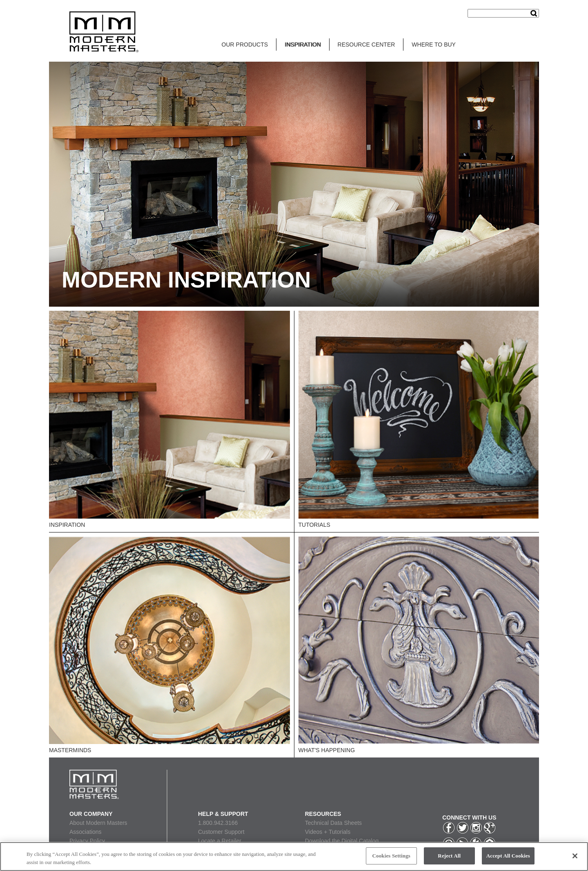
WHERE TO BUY (434, 45)
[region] (294, 857)
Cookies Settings (391, 856)
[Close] (575, 856)
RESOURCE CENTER (366, 45)
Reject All (449, 856)
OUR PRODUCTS (245, 45)
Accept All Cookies (508, 856)
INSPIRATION (303, 45)
